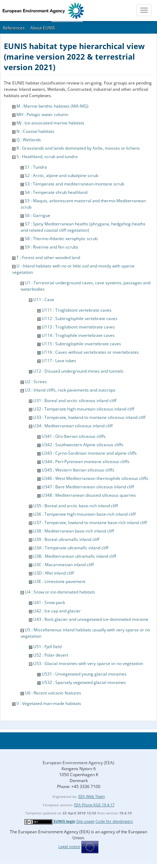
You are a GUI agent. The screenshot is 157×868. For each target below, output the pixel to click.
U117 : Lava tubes (59, 361)
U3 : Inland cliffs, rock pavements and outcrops (70, 390)
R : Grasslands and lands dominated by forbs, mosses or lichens (78, 148)
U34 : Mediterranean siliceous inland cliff (73, 426)
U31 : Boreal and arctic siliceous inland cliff (75, 401)
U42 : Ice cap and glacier (57, 611)
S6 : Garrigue (38, 215)
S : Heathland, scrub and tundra (47, 157)
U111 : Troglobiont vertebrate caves (77, 310)
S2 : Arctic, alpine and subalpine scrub (62, 175)
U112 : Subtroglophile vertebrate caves (80, 318)
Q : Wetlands (29, 140)
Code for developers (114, 821)
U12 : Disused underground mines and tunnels (78, 371)
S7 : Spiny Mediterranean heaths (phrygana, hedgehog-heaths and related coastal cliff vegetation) (83, 227)
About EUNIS (43, 28)
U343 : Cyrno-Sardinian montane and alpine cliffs (89, 453)
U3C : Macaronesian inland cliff (63, 565)
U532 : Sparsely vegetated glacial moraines (84, 682)
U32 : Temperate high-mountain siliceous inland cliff (84, 409)
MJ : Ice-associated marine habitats (50, 123)
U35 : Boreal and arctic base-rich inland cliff (76, 506)
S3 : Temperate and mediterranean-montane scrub (74, 184)
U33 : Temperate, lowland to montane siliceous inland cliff (89, 417)
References (14, 28)
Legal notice (69, 846)
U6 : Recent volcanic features (53, 693)
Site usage (85, 821)
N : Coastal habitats (35, 131)
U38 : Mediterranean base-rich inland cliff (74, 531)
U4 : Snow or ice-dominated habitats (60, 592)
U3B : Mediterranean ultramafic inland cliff (75, 556)
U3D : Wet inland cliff (53, 573)
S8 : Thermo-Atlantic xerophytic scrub (61, 239)
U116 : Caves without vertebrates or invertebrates (90, 352)
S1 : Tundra (36, 167)
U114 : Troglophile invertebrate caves (78, 335)
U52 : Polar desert (51, 655)
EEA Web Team (92, 796)
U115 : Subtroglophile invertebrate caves (81, 344)
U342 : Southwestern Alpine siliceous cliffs (83, 445)
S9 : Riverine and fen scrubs (52, 247)
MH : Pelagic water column (42, 114)
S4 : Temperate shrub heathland (56, 192)
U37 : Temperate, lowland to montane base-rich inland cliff (90, 523)
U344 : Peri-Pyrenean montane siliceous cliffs (85, 462)
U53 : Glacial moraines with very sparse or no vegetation (88, 663)
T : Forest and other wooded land (48, 257)
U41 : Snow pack (49, 602)
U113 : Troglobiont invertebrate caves (78, 327)
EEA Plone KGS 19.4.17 (94, 805)
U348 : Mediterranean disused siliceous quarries (89, 495)
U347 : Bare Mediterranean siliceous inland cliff (88, 487)
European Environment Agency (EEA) (78, 763)
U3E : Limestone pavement (59, 581)
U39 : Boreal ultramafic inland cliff (66, 539)
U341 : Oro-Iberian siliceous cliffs (74, 436)
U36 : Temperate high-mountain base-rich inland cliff (84, 514)
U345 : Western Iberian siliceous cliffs (78, 470)
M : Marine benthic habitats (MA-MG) (52, 106)
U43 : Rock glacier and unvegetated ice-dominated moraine (91, 619)
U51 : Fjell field (47, 647)
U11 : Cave (44, 300)
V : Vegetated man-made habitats (49, 703)
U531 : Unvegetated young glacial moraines (84, 674)
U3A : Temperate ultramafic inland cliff (71, 548)
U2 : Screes (36, 382)
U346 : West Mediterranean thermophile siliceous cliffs (95, 478)
